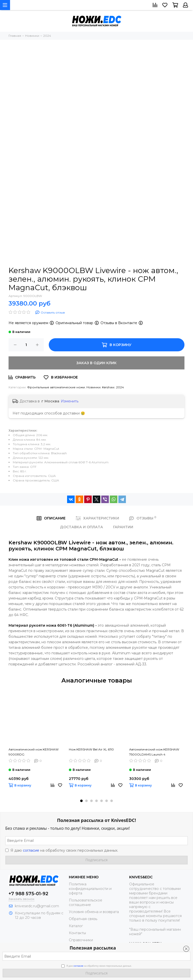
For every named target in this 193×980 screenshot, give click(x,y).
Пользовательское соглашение (86, 902)
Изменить (70, 401)
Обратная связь (83, 919)
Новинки (93, 387)
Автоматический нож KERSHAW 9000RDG (34, 752)
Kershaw (108, 387)
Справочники (81, 940)
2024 (120, 387)
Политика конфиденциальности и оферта (90, 889)
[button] (81, 801)
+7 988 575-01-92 (28, 894)
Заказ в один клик (96, 363)
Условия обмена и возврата (94, 912)
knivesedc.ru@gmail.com (37, 906)
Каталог (76, 926)
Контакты (77, 933)
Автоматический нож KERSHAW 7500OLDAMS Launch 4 (154, 752)
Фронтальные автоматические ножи (56, 387)
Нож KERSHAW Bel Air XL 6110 (91, 749)
